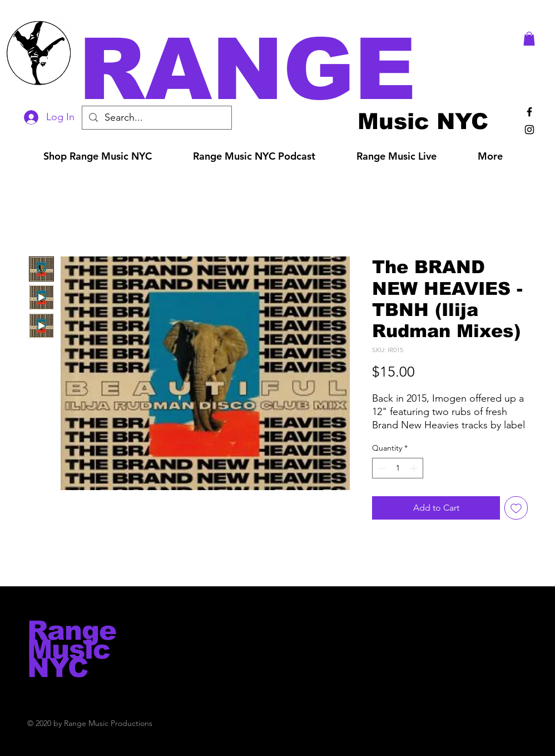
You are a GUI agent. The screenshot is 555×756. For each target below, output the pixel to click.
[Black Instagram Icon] (529, 130)
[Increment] (415, 468)
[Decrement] (381, 468)
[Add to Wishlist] (516, 508)
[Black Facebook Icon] (529, 112)
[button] (293, 69)
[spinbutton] (398, 468)
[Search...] (156, 118)
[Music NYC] (423, 121)
